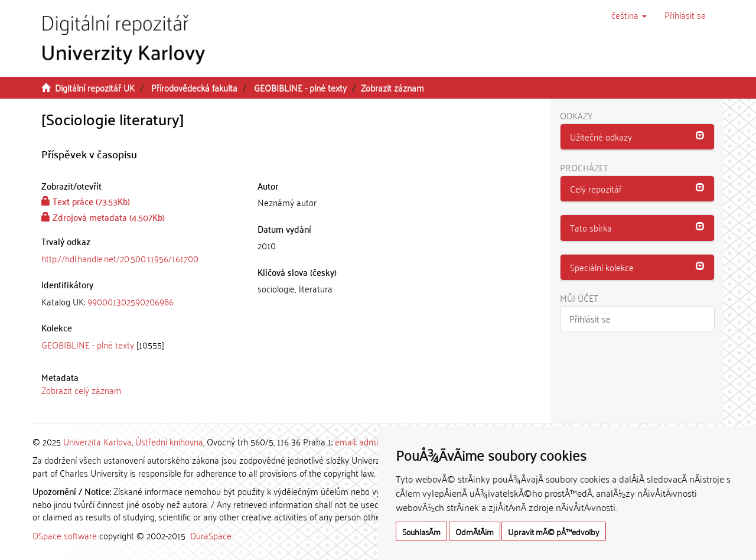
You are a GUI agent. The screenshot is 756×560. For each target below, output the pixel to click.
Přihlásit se (590, 318)
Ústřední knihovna (169, 441)
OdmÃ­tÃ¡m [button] (475, 531)
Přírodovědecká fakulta (194, 87)
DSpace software (65, 535)
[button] (629, 15)
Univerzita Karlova (97, 441)
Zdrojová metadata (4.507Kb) (103, 217)
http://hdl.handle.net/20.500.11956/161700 (120, 258)
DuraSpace (211, 535)
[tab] (141, 302)
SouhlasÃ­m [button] (421, 531)
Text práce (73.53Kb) (86, 201)
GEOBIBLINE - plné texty (300, 87)
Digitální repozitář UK (95, 87)
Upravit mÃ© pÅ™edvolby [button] (554, 531)
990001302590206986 (131, 301)
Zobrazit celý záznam (82, 390)
